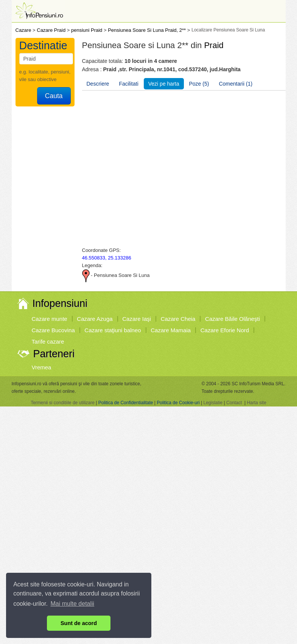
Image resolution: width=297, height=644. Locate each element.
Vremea (42, 367)
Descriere (98, 84)
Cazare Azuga (95, 319)
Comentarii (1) (236, 84)
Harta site (256, 403)
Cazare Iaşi (137, 319)
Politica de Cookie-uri (178, 403)
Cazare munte (50, 319)
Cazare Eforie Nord (225, 330)
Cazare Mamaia (171, 330)
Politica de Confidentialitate (126, 403)
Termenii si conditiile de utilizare (63, 403)
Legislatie (213, 403)
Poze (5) (199, 84)
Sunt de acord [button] (79, 623)
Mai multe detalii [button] (73, 604)
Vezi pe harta (164, 84)
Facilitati (128, 84)
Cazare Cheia (178, 319)
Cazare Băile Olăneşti (232, 319)
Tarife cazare (48, 342)
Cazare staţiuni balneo (113, 330)
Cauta (54, 96)
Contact (234, 403)
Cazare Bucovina (53, 330)
